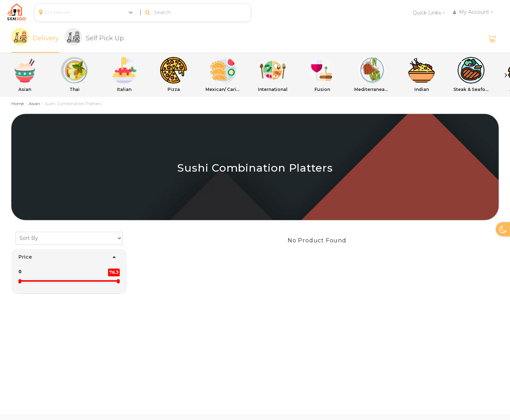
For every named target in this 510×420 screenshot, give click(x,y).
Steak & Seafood (471, 74)
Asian (25, 74)
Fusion (322, 74)
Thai (74, 74)
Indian (421, 74)
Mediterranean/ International (372, 74)
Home (18, 103)
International (273, 74)
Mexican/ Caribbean (223, 74)
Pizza (174, 74)
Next (506, 75)
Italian (124, 74)
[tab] (35, 39)
